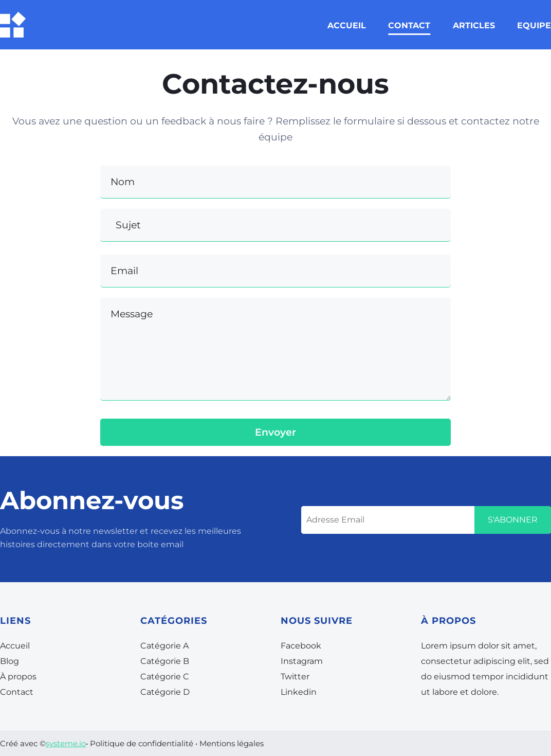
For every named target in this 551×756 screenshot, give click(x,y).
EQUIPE (534, 25)
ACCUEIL (347, 25)
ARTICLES (474, 25)
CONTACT (409, 25)
